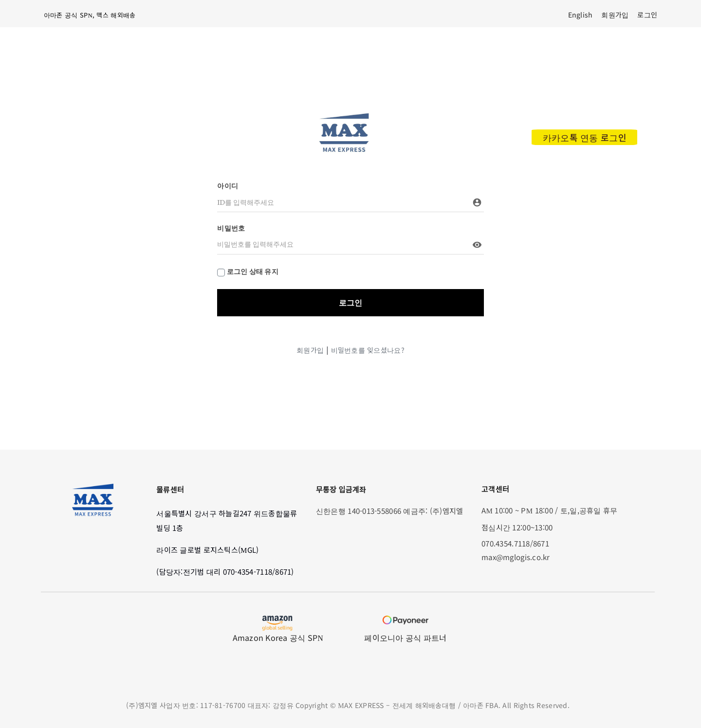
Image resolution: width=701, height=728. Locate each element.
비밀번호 (231, 228)
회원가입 (310, 350)
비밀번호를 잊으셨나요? (368, 350)
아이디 (228, 186)
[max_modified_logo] (344, 116)
